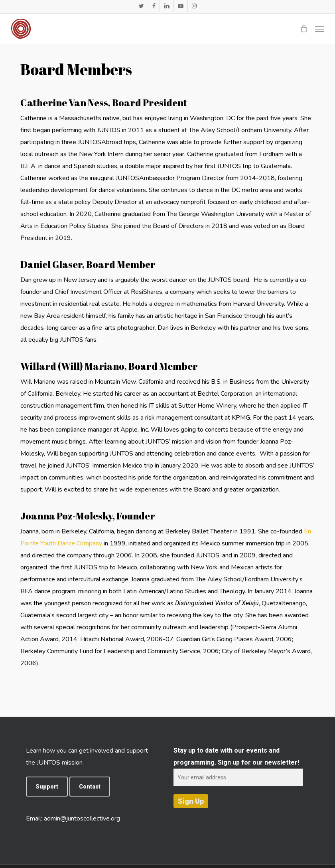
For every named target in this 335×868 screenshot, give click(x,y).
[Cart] (303, 29)
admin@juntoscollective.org (82, 818)
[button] (319, 29)
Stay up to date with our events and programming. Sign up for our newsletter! (238, 764)
